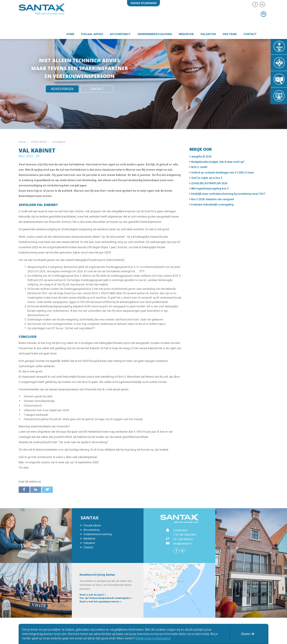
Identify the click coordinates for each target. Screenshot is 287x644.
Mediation (186, 34)
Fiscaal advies (92, 34)
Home (70, 34)
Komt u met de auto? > (93, 595)
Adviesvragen (62, 89)
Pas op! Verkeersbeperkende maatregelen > (106, 598)
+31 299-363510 (183, 539)
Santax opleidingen (143, 3)
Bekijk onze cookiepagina (153, 638)
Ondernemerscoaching (155, 34)
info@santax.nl (182, 544)
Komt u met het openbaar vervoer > (100, 602)
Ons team (230, 34)
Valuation (208, 34)
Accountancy (120, 34)
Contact (250, 34)
